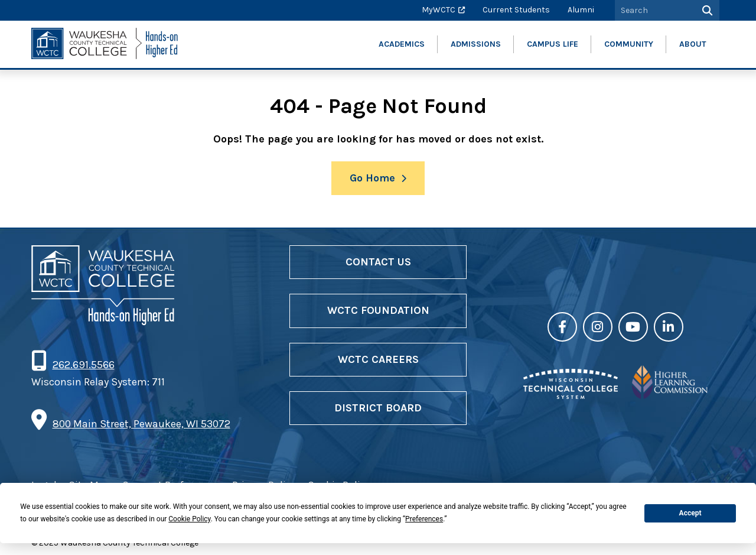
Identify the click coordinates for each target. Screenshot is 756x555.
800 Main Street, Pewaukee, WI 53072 (141, 424)
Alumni (581, 10)
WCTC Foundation (378, 310)
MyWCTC (439, 10)
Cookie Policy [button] (189, 519)
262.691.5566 (83, 365)
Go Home (372, 178)
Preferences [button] (424, 519)
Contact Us (378, 262)
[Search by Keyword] (654, 10)
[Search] (706, 10)
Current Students (516, 10)
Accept (690, 513)
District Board (378, 408)
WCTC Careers (378, 359)
